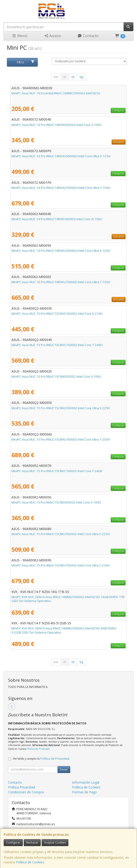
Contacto (88, 36)
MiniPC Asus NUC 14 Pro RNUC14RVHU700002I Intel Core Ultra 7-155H (61, 188)
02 (73, 77)
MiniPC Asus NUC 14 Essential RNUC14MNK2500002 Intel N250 (56, 93)
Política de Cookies (30, 862)
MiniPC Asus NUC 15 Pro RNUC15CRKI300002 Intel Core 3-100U (56, 502)
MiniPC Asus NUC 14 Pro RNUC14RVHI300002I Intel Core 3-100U (57, 125)
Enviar (64, 769)
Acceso (52, 36)
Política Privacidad (22, 787)
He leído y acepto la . (41, 759)
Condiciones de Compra (26, 792)
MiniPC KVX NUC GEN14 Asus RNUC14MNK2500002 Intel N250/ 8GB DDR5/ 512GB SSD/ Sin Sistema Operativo (64, 630)
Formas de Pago (85, 792)
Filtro (26, 62)
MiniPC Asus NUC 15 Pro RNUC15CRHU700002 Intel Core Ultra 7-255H (61, 439)
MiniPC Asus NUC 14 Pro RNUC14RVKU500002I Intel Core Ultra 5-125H (61, 251)
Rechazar (32, 843)
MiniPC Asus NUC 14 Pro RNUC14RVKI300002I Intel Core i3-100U (57, 219)
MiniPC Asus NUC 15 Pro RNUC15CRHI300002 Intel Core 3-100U (56, 376)
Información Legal (86, 782)
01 (65, 77)
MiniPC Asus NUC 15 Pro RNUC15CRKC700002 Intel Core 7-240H (57, 471)
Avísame (119, 142)
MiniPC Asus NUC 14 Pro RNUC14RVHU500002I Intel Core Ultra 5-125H (61, 156)
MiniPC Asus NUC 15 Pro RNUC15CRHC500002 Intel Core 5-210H (57, 314)
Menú (20, 36)
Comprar (118, 110)
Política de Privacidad (38, 749)
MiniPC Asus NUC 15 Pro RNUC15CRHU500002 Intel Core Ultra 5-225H (61, 408)
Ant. (56, 77)
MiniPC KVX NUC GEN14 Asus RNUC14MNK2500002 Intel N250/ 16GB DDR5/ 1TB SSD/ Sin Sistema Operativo (68, 599)
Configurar (13, 843)
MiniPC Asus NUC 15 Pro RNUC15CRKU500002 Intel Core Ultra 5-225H (61, 534)
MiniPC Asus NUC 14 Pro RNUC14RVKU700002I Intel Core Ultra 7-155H (61, 282)
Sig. (82, 77)
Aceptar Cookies (55, 843)
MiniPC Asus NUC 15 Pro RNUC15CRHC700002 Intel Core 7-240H (57, 345)
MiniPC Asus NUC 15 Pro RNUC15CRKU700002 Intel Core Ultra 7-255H (61, 565)
